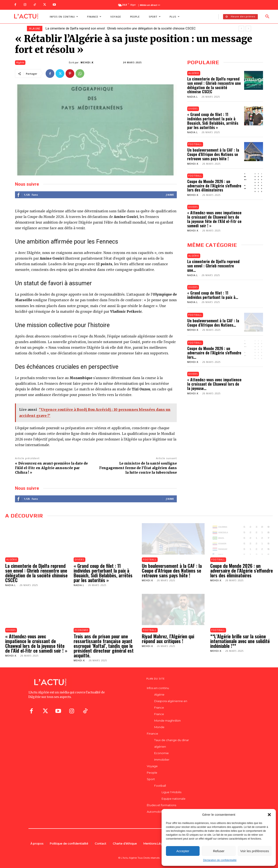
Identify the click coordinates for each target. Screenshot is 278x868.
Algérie (20, 63)
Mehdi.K (87, 62)
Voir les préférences (255, 851)
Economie (82, 630)
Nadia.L (193, 97)
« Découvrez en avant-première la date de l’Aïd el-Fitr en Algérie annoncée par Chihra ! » (51, 468)
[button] (269, 815)
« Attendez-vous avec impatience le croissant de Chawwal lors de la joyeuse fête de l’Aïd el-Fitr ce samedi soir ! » (214, 219)
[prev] (241, 29)
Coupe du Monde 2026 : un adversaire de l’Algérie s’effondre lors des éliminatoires (214, 186)
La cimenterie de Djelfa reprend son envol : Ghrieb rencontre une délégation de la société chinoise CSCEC (121, 28)
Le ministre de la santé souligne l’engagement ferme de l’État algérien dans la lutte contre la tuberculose (138, 468)
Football (195, 144)
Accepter (183, 851)
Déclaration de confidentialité (220, 860)
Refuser (219, 851)
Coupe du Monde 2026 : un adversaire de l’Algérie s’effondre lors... (214, 353)
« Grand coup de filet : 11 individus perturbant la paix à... (213, 295)
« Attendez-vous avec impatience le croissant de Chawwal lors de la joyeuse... (214, 384)
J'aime (170, 195)
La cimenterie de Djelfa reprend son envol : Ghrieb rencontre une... (213, 266)
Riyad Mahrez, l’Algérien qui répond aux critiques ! (168, 639)
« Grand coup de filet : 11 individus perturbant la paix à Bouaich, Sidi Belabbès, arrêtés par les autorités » (213, 121)
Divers (193, 109)
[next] (248, 29)
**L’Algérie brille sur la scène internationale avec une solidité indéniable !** (240, 641)
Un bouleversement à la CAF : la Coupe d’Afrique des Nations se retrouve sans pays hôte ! (213, 154)
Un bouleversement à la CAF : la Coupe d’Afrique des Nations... (213, 323)
